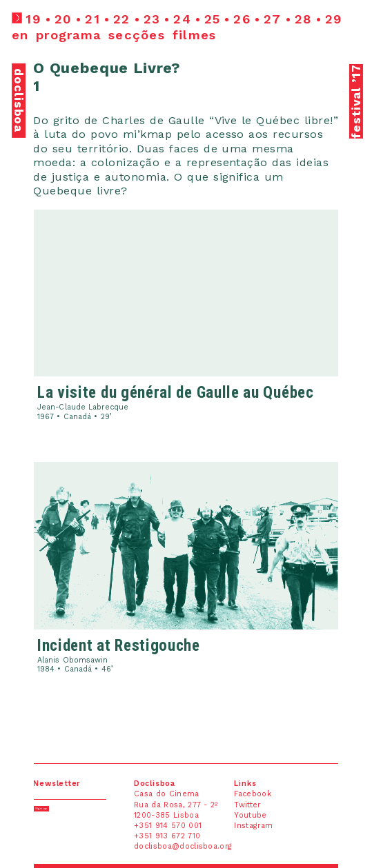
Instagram (253, 826)
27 (273, 19)
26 (242, 19)
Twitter (247, 805)
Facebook (253, 794)
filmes (195, 35)
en (20, 35)
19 (33, 19)
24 (182, 19)
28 (304, 19)
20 (63, 19)
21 (92, 19)
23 (152, 19)
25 (213, 19)
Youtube (250, 815)
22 (122, 19)
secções (137, 35)
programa (68, 35)
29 (334, 19)
